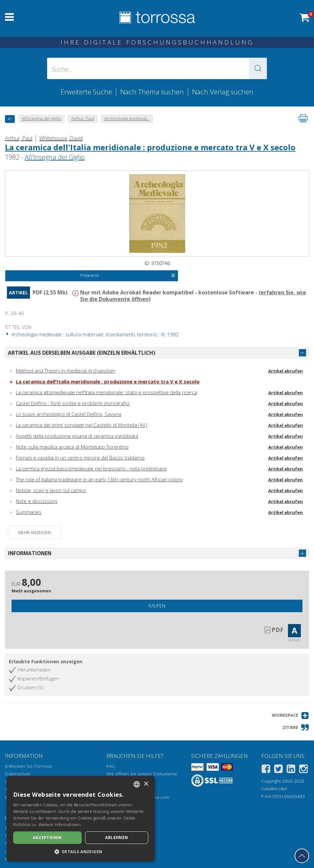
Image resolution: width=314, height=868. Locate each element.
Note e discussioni (37, 501)
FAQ (111, 766)
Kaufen (157, 606)
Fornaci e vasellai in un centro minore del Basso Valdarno (80, 458)
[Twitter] (278, 770)
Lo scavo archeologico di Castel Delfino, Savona (69, 414)
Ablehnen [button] (116, 838)
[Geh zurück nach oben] (302, 856)
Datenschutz (18, 774)
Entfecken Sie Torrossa (29, 766)
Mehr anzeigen (34, 532)
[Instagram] (303, 770)
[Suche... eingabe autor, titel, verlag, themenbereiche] (157, 68)
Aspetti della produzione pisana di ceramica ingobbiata (77, 436)
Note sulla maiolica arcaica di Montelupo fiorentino (72, 447)
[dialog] (81, 819)
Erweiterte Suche (86, 92)
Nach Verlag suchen (223, 92)
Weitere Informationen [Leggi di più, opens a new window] (60, 825)
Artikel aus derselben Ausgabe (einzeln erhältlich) (82, 353)
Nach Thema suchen (152, 92)
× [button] (146, 784)
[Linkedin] (291, 770)
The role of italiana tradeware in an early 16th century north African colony (99, 479)
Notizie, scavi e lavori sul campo (51, 490)
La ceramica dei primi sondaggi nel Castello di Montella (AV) (82, 425)
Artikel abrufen (285, 371)
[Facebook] (266, 770)
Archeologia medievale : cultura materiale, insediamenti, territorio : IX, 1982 (92, 334)
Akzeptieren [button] (47, 838)
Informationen (30, 553)
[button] (258, 68)
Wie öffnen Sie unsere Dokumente (142, 774)
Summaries (29, 512)
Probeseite (128, 276)
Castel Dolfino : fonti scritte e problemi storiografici (73, 403)
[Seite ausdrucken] (303, 118)
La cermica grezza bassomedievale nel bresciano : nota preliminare (91, 468)
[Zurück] (10, 119)
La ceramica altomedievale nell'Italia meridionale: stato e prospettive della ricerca (106, 392)
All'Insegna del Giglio (55, 157)
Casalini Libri (274, 789)
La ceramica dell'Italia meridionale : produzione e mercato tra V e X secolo (150, 147)
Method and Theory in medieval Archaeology (66, 371)
